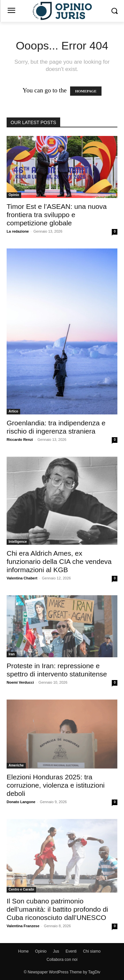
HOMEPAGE (86, 91)
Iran (12, 654)
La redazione (18, 231)
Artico (13, 411)
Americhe (16, 765)
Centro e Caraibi (21, 889)
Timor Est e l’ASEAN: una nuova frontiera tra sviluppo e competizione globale (57, 215)
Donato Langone (21, 802)
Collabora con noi (62, 960)
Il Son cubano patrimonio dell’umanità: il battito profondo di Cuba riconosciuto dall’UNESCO (57, 909)
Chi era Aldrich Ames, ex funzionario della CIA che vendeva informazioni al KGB (59, 561)
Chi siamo (92, 951)
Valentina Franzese (23, 926)
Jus (56, 951)
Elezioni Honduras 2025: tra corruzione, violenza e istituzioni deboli (56, 785)
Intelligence (18, 542)
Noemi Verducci (20, 682)
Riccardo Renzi (20, 440)
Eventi (71, 951)
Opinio (14, 195)
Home (23, 951)
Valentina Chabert (22, 578)
